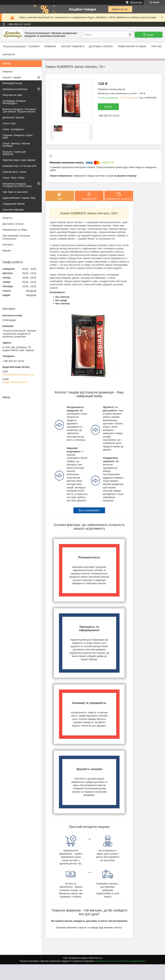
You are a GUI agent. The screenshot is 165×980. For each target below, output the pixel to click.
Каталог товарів (12, 77)
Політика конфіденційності (133, 961)
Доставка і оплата (13, 224)
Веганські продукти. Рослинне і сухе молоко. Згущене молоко (19, 110)
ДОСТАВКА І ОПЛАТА (101, 46)
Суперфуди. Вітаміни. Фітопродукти (14, 102)
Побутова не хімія (12, 95)
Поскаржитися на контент (107, 961)
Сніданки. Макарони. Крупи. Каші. (18, 136)
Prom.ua (98, 958)
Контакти (8, 244)
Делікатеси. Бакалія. (14, 117)
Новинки (7, 71)
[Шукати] (130, 35)
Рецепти (7, 218)
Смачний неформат (13, 210)
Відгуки (7, 250)
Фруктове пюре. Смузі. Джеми (19, 160)
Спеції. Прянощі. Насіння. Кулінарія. (16, 145)
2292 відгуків (136, 2)
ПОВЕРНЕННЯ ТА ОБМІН (132, 46)
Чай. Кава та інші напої (15, 192)
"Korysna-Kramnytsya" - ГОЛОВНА (21, 46)
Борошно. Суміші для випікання (14, 153)
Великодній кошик (12, 83)
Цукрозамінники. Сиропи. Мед (19, 198)
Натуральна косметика (15, 89)
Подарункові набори (14, 204)
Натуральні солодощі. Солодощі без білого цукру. (17, 185)
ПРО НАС (157, 46)
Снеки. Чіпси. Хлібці (13, 178)
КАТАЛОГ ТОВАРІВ (71, 46)
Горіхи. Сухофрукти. (13, 129)
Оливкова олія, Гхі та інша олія (19, 166)
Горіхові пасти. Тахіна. (15, 172)
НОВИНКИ (50, 46)
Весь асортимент (89, 510)
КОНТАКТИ (9, 55)
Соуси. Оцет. (9, 123)
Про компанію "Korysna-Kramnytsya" (16, 237)
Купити (108, 107)
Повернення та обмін (15, 230)
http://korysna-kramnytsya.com (19, 375)
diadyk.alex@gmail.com (15, 382)
